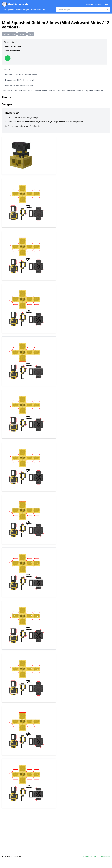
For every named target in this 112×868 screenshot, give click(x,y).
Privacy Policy (105, 856)
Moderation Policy (90, 856)
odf (16, 42)
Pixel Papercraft (15, 4)
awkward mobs (9, 34)
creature (22, 34)
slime (31, 34)
